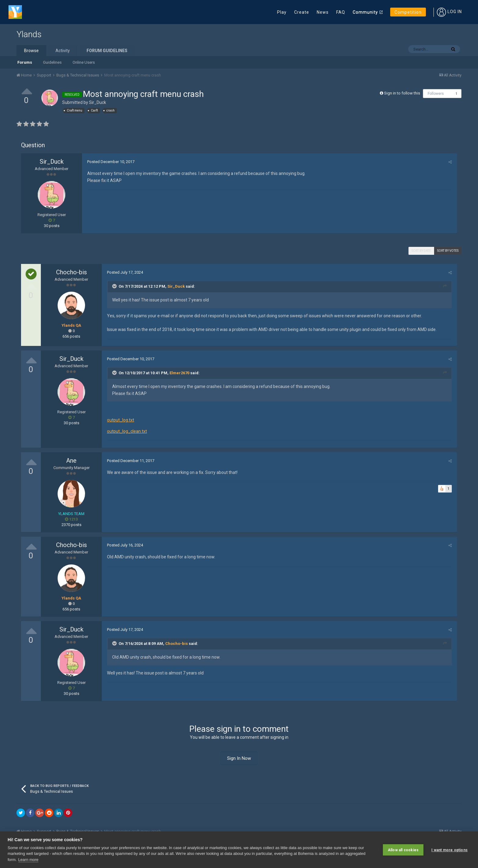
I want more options (449, 850)
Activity (63, 51)
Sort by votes (448, 251)
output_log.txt (120, 420)
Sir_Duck (98, 102)
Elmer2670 (179, 373)
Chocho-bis (71, 272)
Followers (436, 94)
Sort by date (421, 251)
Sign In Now (239, 758)
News (323, 12)
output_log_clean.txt (126, 431)
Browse (31, 51)
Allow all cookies (403, 850)
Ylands (29, 34)
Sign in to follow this (402, 93)
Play (282, 12)
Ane (71, 461)
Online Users (84, 62)
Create (302, 12)
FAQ (341, 12)
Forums (25, 62)
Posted (110, 162)
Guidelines (52, 62)
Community (365, 12)
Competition (408, 12)
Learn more (28, 860)
